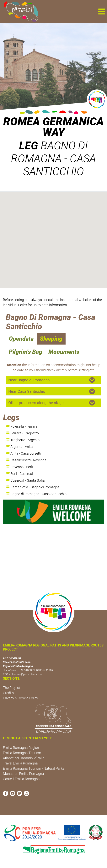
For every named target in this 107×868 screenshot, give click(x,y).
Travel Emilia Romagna (20, 763)
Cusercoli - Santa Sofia (25, 480)
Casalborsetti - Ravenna (26, 460)
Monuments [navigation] (64, 352)
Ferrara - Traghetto (22, 433)
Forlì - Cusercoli (20, 474)
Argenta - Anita (19, 447)
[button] (102, 11)
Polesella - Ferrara (22, 426)
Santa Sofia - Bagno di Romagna (33, 487)
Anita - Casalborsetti (24, 453)
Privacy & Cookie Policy (20, 698)
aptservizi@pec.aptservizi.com (27, 674)
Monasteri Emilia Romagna (23, 774)
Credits (8, 693)
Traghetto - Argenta (23, 440)
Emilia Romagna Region (21, 748)
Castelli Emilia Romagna (21, 779)
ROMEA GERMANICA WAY (53, 127)
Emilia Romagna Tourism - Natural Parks (34, 768)
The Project (11, 688)
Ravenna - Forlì (19, 467)
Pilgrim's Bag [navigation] (26, 352)
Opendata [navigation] (21, 339)
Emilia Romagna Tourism (22, 753)
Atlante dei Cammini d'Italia (24, 758)
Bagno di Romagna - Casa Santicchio (36, 494)
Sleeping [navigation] (51, 339)
